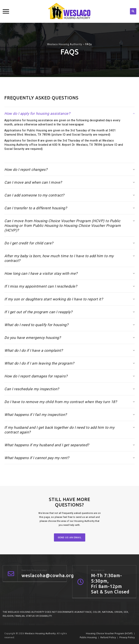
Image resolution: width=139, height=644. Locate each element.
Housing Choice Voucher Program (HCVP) (109, 633)
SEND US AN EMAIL (70, 537)
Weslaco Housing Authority (40, 633)
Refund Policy (108, 637)
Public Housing (88, 637)
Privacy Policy (127, 637)
